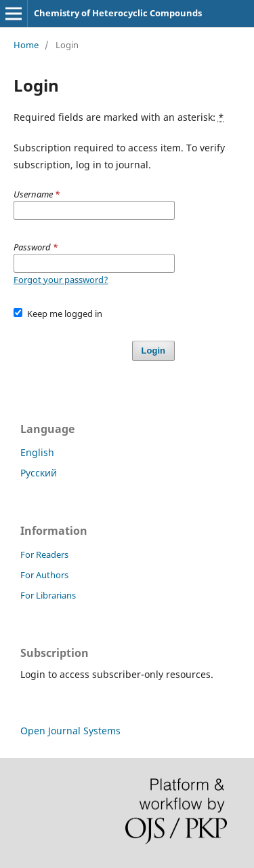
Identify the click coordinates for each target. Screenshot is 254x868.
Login (153, 351)
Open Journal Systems (70, 731)
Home (26, 45)
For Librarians (48, 595)
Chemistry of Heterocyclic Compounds (118, 13)
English (37, 452)
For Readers (44, 554)
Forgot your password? (61, 280)
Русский (39, 473)
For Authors (44, 575)
